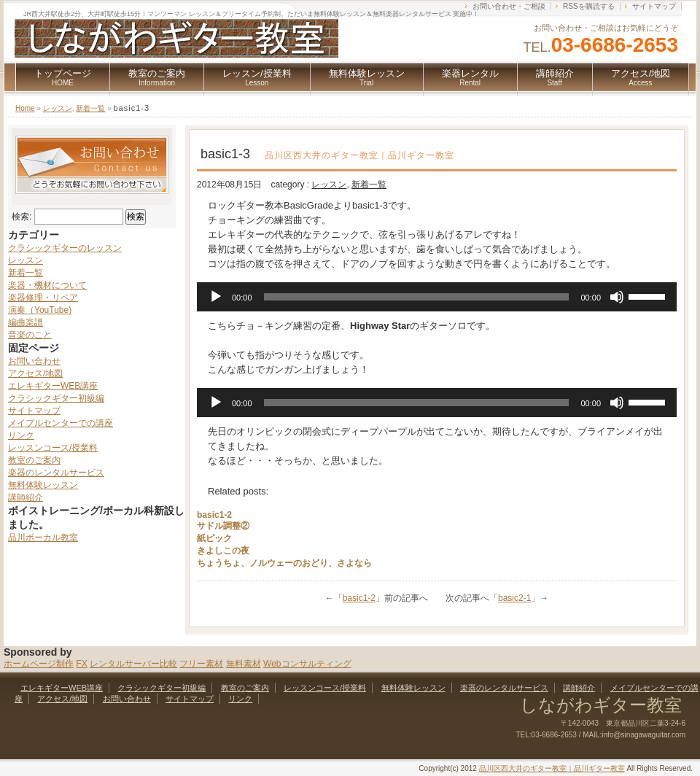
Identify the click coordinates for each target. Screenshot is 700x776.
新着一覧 (90, 108)
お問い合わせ (34, 361)
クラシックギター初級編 (56, 398)
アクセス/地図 (641, 77)
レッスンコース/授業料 (53, 448)
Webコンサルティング (307, 664)
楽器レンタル (470, 77)
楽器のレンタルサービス (56, 473)
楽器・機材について (47, 285)
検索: (22, 217)
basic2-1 (514, 598)
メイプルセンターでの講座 (61, 423)
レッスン (58, 108)
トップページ (63, 77)
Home (25, 108)
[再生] (216, 297)
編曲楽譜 (26, 322)
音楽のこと (30, 335)
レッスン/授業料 (257, 77)
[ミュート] (617, 297)
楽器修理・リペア (43, 298)
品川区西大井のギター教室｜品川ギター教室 (552, 768)
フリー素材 (201, 664)
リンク (21, 435)
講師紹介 (555, 77)
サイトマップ (654, 6)
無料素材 (244, 664)
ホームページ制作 (39, 664)
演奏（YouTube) (40, 310)
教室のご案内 (157, 77)
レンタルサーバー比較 (133, 664)
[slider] (417, 297)
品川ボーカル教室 (43, 538)
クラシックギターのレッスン (65, 248)
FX (81, 664)
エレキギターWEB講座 (53, 386)
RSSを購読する (589, 6)
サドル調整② (223, 526)
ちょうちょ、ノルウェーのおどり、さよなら (284, 563)
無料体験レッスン (367, 77)
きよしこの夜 (223, 551)
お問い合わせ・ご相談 (509, 6)
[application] (437, 297)
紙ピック (214, 538)
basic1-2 (214, 515)
